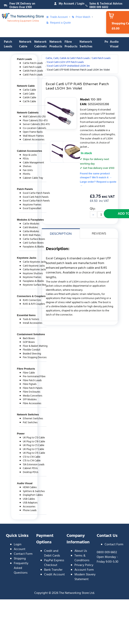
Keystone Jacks (27, 258)
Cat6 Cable (29, 94)
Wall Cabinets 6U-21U (34, 117)
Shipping (20, 559)
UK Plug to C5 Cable (34, 445)
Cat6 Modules (30, 228)
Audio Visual (114, 44)
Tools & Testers (31, 319)
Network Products (56, 44)
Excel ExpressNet (32, 208)
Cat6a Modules (31, 231)
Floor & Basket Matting (35, 346)
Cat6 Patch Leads (32, 67)
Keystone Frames (32, 205)
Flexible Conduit (32, 350)
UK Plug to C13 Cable (34, 438)
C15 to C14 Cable (32, 461)
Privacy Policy (84, 565)
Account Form (84, 570)
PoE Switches (30, 423)
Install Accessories (32, 323)
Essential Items (26, 315)
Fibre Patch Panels (33, 388)
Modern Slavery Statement (85, 577)
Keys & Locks (30, 155)
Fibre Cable (29, 373)
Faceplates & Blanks (33, 247)
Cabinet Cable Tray (33, 178)
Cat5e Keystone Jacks (34, 262)
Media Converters (32, 396)
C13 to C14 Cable (32, 457)
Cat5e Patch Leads (33, 63)
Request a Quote (58, 23)
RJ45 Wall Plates (32, 235)
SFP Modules (30, 400)
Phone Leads (30, 510)
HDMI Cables (30, 487)
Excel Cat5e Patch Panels (36, 193)
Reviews (99, 234)
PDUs (26, 159)
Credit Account (54, 575)
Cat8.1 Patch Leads (33, 75)
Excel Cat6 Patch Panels (36, 197)
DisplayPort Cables (33, 495)
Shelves (27, 166)
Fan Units (28, 170)
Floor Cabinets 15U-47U (35, 121)
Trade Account (57, 17)
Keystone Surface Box (34, 285)
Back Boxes (29, 338)
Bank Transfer (53, 570)
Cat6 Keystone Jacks (34, 266)
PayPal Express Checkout (54, 563)
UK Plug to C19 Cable (34, 442)
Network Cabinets (41, 44)
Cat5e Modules (31, 224)
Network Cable (25, 44)
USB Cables (29, 499)
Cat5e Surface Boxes (34, 239)
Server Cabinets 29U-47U (36, 124)
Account (20, 549)
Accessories (29, 507)
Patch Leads (8, 44)
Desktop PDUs (31, 472)
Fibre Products (71, 44)
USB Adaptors (30, 503)
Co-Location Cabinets (34, 128)
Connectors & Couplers (31, 296)
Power (21, 434)
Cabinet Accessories (34, 140)
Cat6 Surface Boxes (33, 243)
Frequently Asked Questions (21, 568)
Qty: (93, 209)
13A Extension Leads (34, 465)
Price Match (81, 17)
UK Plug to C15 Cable (34, 453)
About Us (81, 551)
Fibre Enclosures (32, 392)
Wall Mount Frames (33, 136)
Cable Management (33, 163)
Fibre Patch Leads (32, 380)
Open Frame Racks (33, 132)
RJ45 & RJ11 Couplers (34, 304)
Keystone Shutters (33, 274)
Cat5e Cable (29, 90)
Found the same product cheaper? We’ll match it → (96, 175)
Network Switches (86, 44)
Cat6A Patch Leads (33, 71)
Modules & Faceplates (30, 220)
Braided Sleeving (32, 354)
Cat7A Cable (29, 102)
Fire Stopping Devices (35, 357)
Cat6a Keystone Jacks (34, 270)
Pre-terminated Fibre (34, 377)
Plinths (26, 174)
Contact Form (23, 554)
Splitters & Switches (34, 491)
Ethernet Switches (33, 419)
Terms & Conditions (82, 558)
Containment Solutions (31, 334)
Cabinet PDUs (30, 468)
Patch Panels (25, 189)
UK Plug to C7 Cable (33, 449)
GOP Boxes (29, 342)
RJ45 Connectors (32, 300)
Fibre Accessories (32, 403)
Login (18, 545)
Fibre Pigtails (30, 384)
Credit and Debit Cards (52, 553)
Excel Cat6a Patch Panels (36, 201)
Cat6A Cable (30, 98)
